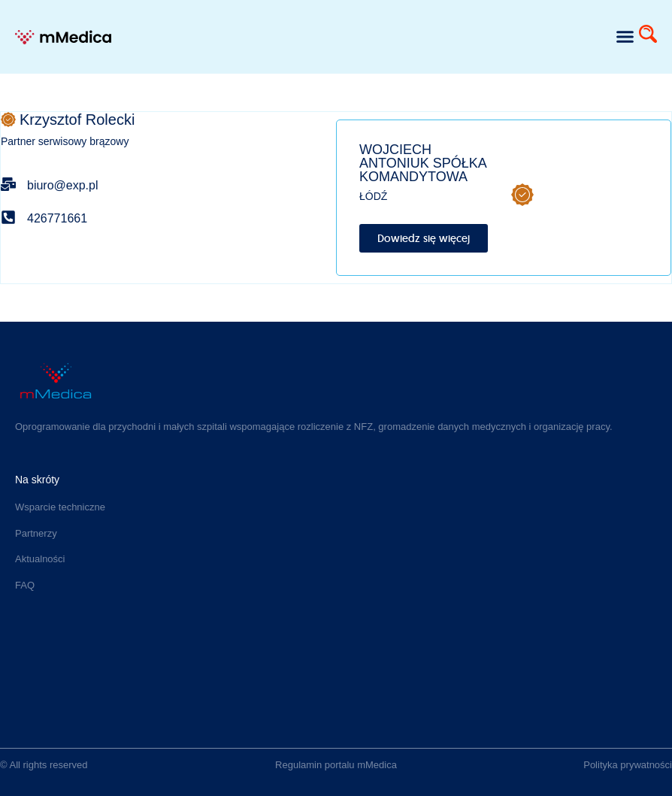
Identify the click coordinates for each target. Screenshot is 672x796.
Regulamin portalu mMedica (336, 765)
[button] (625, 37)
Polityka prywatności (628, 765)
